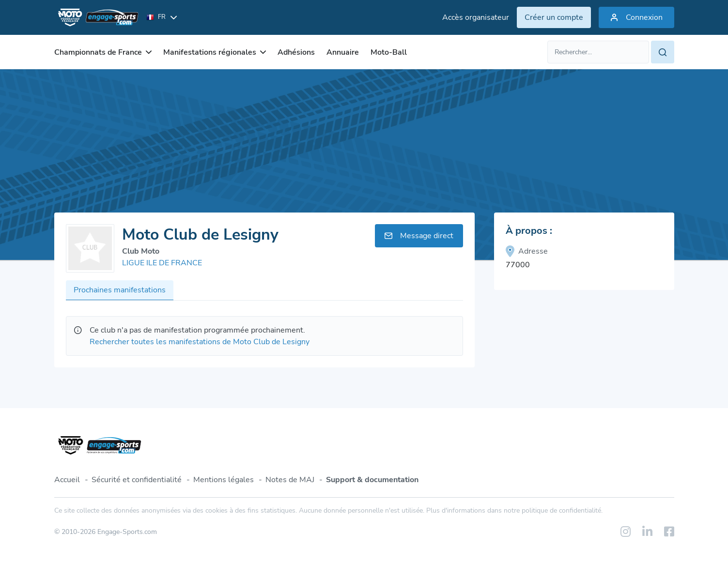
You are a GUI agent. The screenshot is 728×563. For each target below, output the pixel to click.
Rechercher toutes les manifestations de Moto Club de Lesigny (200, 342)
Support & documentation (372, 480)
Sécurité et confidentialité (137, 480)
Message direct (419, 236)
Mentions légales (224, 480)
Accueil (67, 480)
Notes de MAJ (290, 480)
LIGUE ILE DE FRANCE (162, 263)
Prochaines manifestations (120, 290)
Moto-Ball (389, 52)
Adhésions (296, 52)
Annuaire (343, 52)
